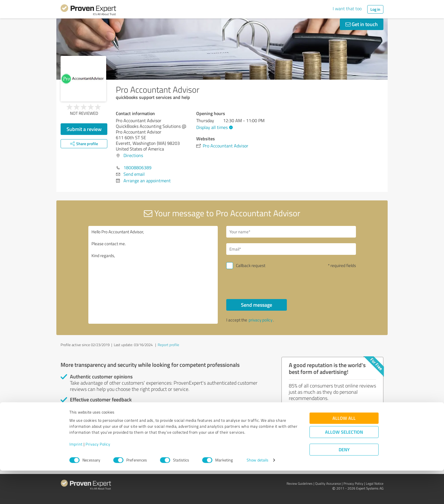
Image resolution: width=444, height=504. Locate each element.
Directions (133, 155)
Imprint (76, 477)
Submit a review (84, 129)
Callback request (251, 265)
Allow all (344, 451)
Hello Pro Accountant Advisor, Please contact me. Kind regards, (153, 275)
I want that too (347, 9)
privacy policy (261, 320)
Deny (344, 483)
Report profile (168, 345)
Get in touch (362, 24)
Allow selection (344, 465)
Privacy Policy (98, 477)
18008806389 (137, 168)
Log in (375, 9)
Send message (257, 305)
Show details (258, 493)
